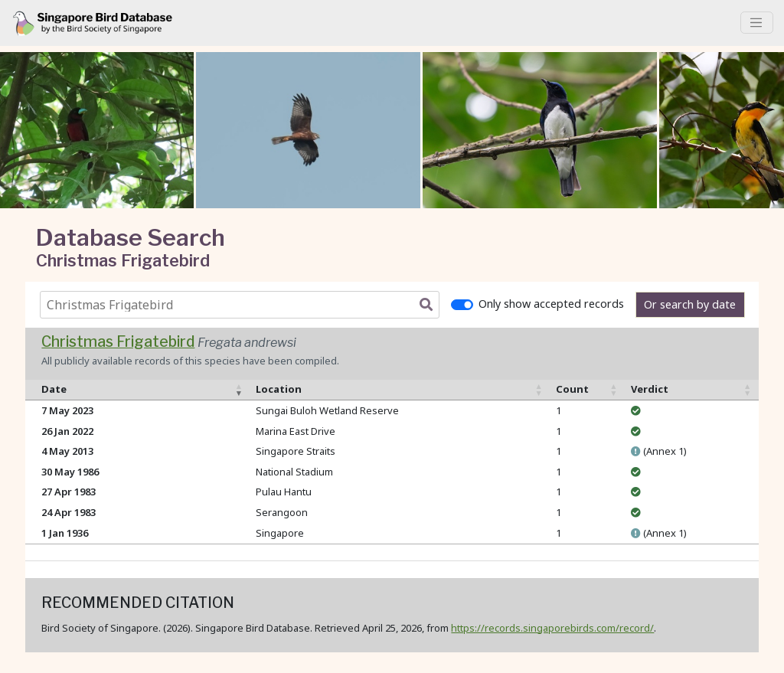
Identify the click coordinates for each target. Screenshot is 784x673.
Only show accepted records (551, 304)
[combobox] (243, 305)
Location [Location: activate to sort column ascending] (279, 389)
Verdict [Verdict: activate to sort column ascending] (650, 389)
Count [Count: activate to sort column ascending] (572, 389)
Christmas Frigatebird (118, 341)
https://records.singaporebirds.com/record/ (552, 628)
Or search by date (690, 304)
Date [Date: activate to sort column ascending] (54, 389)
